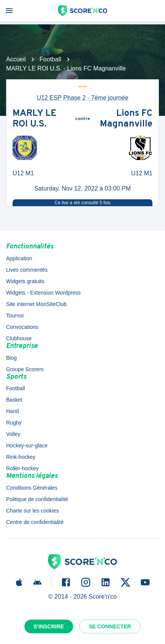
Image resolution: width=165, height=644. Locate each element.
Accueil (16, 59)
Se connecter (110, 626)
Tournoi (15, 316)
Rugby (14, 423)
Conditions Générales (32, 488)
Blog (11, 358)
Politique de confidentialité (37, 499)
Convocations (22, 327)
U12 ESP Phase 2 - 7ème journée (82, 98)
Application (19, 258)
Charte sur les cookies (33, 511)
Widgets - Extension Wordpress (43, 293)
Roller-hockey (22, 468)
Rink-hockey (21, 457)
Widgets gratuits (25, 281)
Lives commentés (27, 270)
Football (50, 59)
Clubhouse (19, 338)
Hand (12, 411)
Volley (13, 434)
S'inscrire (49, 626)
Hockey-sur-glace (27, 445)
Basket (14, 400)
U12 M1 (23, 173)
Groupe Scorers (25, 369)
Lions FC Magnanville (126, 119)
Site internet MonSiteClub (36, 304)
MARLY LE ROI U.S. (34, 119)
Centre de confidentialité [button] (35, 522)
